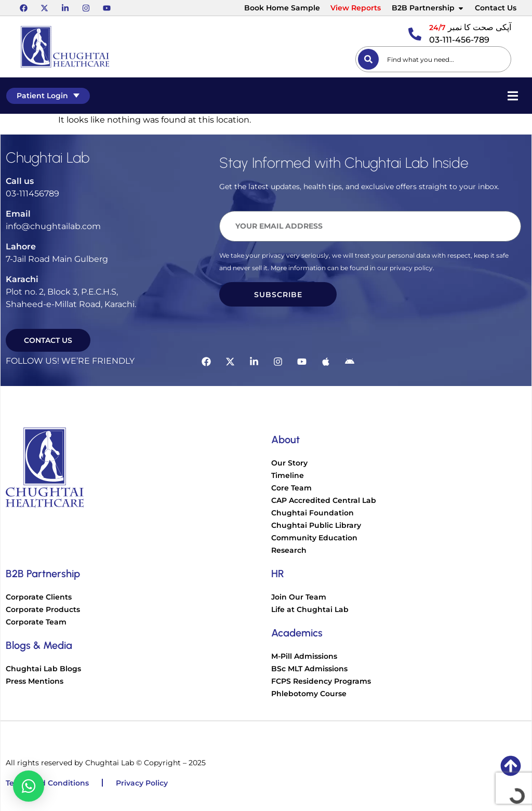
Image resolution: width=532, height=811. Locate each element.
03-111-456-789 (459, 40)
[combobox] (433, 59)
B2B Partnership (428, 8)
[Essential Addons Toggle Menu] (514, 96)
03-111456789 (32, 194)
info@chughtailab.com (53, 226)
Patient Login (47, 96)
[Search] (368, 59)
